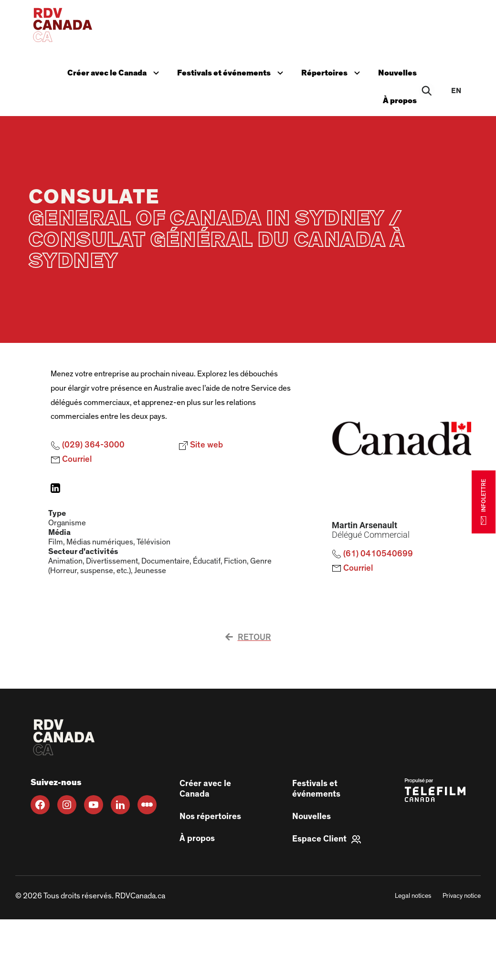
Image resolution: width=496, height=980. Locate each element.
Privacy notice (462, 896)
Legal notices (413, 896)
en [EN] (456, 91)
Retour (248, 638)
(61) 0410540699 (372, 554)
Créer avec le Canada (116, 72)
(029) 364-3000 (88, 446)
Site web (201, 446)
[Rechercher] (427, 91)
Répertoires (334, 72)
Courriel (71, 460)
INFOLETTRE (484, 502)
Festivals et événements (232, 72)
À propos (401, 101)
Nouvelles (398, 73)
